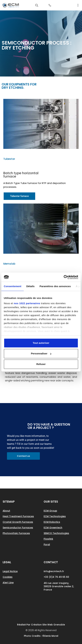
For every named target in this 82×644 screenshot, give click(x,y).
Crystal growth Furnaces (18, 522)
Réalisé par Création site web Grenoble (41, 625)
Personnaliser (41, 353)
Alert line (8, 583)
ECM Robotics (52, 522)
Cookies (8, 577)
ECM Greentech (53, 528)
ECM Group (50, 511)
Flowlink (48, 539)
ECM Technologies (55, 516)
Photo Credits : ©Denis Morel (41, 636)
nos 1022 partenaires (27, 303)
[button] (37, 5)
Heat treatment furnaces (18, 516)
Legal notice (10, 571)
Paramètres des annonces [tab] (55, 286)
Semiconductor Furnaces (18, 528)
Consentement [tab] (13, 286)
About (6, 511)
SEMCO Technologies (56, 533)
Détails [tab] (30, 286)
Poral (47, 544)
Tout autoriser (41, 343)
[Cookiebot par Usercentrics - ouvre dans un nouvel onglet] (64, 277)
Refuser (41, 364)
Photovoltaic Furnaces (16, 533)
